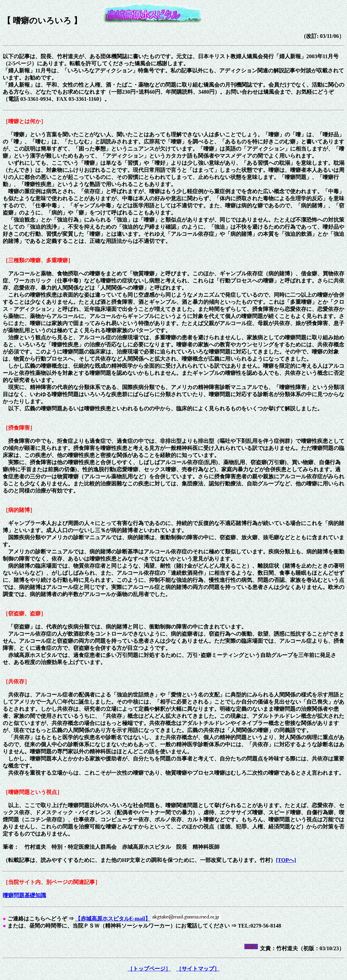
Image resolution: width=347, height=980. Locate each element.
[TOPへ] (286, 860)
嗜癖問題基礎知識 (24, 895)
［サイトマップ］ (198, 969)
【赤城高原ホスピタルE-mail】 (113, 919)
